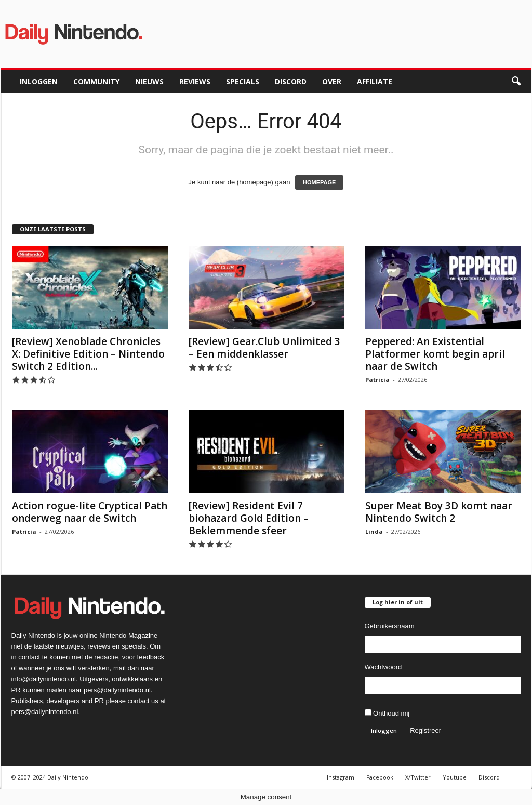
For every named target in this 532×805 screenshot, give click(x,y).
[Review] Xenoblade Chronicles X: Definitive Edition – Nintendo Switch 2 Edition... (88, 354)
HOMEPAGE (319, 182)
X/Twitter (418, 777)
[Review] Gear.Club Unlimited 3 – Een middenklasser (264, 348)
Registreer (425, 730)
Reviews (195, 81)
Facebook (380, 777)
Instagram (341, 777)
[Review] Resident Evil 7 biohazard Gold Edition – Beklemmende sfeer (249, 518)
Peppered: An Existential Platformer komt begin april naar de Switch (435, 354)
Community (96, 81)
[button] (516, 82)
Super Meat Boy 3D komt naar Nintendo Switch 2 (439, 512)
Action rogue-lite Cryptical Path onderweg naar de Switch (90, 512)
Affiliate (375, 81)
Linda (374, 531)
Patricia (377, 380)
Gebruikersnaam (390, 626)
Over (332, 81)
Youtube (455, 777)
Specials (243, 81)
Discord (291, 81)
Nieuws (149, 81)
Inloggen (39, 81)
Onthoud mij (387, 713)
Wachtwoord (383, 667)
